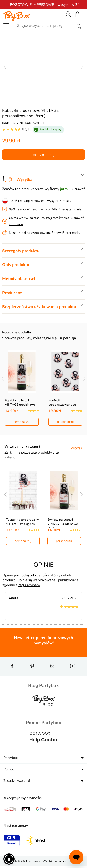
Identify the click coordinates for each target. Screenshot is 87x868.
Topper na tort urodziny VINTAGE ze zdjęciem (22, 522)
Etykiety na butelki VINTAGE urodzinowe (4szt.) (20, 405)
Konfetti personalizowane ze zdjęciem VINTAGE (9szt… (62, 407)
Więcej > (77, 448)
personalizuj (44, 155)
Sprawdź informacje (65, 233)
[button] (9, 859)
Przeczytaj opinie (70, 209)
